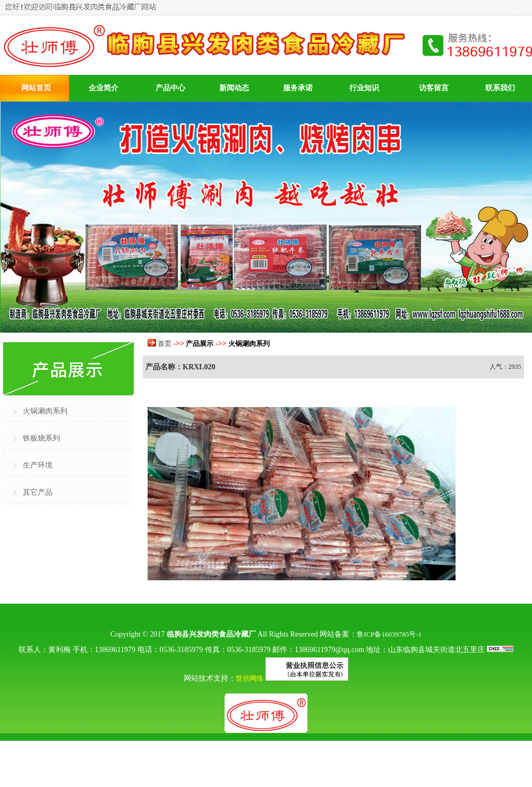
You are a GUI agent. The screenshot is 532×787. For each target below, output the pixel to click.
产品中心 (170, 88)
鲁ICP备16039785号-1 (389, 634)
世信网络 (250, 678)
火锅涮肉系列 (45, 411)
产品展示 (200, 344)
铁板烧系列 (41, 438)
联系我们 (500, 88)
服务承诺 (298, 88)
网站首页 (36, 88)
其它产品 (38, 492)
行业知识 (364, 88)
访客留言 (434, 88)
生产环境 (38, 465)
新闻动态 (234, 88)
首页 (165, 344)
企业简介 (104, 88)
